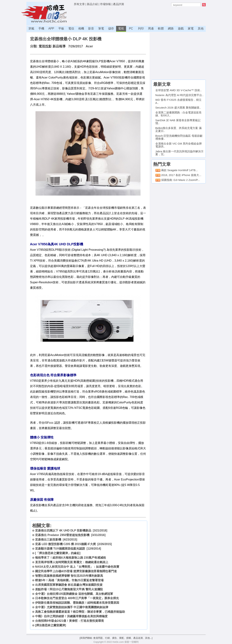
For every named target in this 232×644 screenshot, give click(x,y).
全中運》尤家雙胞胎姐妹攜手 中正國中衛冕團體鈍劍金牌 (72, 607)
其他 (201, 28)
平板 (61, 28)
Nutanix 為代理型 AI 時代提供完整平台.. (179, 95)
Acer (89, 46)
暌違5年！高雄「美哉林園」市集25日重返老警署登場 (69, 580)
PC (131, 28)
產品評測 (118, 4)
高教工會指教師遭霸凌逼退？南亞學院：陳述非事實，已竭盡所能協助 (80, 612)
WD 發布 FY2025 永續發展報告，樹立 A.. (178, 101)
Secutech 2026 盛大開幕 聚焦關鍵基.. (178, 108)
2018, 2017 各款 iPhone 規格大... (181, 175)
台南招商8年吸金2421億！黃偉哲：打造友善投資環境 (69, 621)
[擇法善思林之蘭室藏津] (51, 625)
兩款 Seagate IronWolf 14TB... (179, 170)
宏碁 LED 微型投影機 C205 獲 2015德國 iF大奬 (65, 544)
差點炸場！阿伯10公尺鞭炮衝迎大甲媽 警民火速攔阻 (69, 589)
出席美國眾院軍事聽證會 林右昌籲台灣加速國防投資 (69, 585)
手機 (41, 28)
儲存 (111, 28)
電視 (121, 28)
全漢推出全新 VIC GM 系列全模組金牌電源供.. (179, 145)
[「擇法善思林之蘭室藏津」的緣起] (58, 553)
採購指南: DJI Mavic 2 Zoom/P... (181, 180)
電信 (71, 28)
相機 (81, 28)
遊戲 (181, 28)
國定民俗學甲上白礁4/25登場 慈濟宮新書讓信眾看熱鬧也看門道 (76, 571)
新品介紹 (92, 4)
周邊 (151, 28)
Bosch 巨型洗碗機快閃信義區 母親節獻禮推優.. (179, 137)
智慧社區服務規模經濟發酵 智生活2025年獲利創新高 (69, 576)
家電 (191, 28)
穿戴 (31, 28)
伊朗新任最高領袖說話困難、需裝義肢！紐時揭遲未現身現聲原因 (77, 603)
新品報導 (59, 46)
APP (51, 28)
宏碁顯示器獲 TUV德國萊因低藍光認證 (60, 549)
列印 (141, 28)
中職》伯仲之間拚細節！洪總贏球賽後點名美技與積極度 (71, 616)
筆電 (101, 28)
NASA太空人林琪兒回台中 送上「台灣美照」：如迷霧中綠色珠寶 (77, 567)
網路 (171, 28)
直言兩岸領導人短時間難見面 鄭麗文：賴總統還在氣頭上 (72, 562)
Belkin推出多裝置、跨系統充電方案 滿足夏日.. (178, 130)
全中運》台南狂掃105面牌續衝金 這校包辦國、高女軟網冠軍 (74, 594)
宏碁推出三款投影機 (48, 540)
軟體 (161, 28)
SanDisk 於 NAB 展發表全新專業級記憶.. (178, 122)
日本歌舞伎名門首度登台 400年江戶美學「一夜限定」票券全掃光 (77, 598)
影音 (91, 28)
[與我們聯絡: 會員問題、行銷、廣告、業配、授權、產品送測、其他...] (116, 638)
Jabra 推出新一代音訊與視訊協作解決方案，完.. (180, 153)
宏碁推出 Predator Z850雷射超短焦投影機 (62, 535)
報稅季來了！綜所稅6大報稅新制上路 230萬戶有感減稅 (71, 558)
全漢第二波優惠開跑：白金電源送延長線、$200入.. (178, 114)
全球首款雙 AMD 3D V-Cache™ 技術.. (178, 90)
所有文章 (79, 4)
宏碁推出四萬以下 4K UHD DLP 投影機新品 (63, 530)
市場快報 (105, 4)
